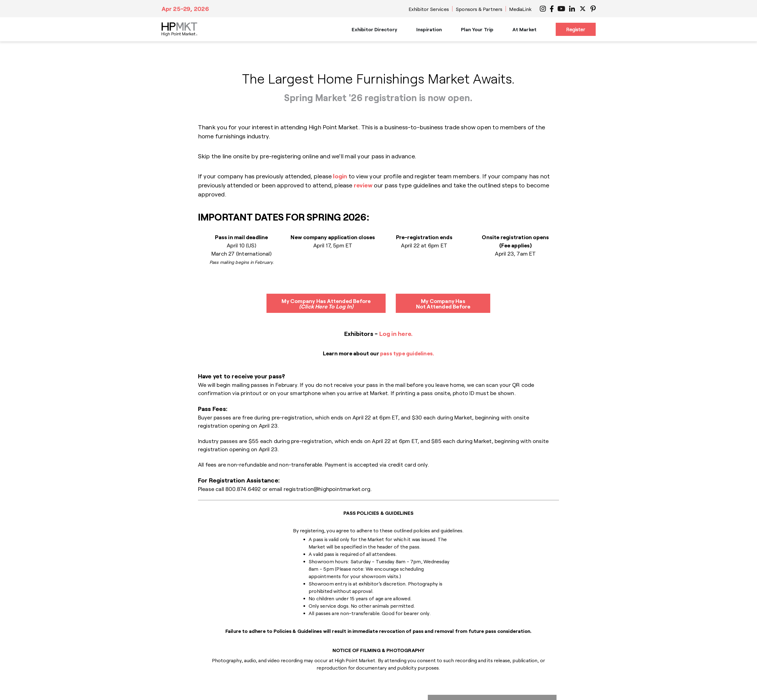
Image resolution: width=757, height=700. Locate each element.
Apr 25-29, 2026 (185, 8)
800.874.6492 (243, 489)
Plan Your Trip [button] (477, 29)
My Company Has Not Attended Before (443, 304)
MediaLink (520, 9)
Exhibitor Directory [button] (374, 29)
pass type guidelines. (407, 353)
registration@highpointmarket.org (327, 489)
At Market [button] (524, 29)
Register (576, 29)
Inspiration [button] (429, 29)
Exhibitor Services (429, 9)
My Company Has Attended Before (326, 304)
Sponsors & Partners (479, 9)
